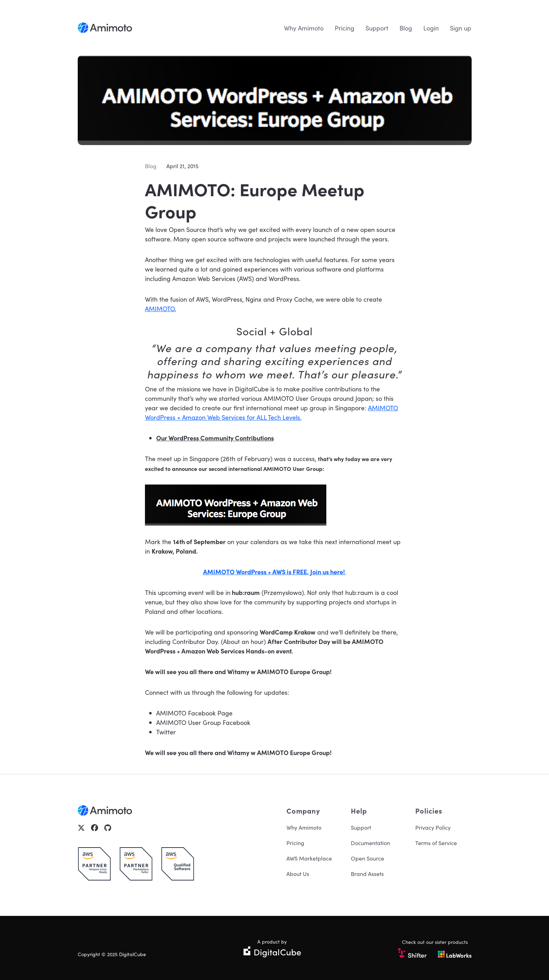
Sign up (461, 28)
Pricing (345, 28)
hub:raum (246, 592)
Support (377, 28)
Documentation (370, 843)
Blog (406, 28)
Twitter (166, 732)
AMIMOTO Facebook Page (194, 713)
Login (431, 28)
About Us (298, 873)
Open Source (367, 858)
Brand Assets (367, 873)
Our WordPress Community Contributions (215, 438)
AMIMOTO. (161, 309)
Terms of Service (436, 843)
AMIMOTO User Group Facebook (203, 722)
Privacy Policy (433, 827)
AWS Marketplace (309, 858)
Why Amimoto (304, 28)
